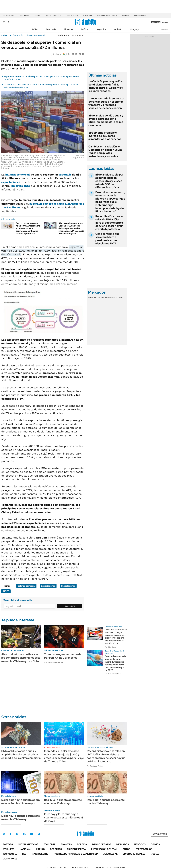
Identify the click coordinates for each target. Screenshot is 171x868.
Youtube (32, 834)
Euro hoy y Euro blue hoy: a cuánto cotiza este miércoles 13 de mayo (64, 818)
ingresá (165, 22)
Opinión (118, 29)
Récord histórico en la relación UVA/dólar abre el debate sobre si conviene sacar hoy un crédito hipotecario (28, 228)
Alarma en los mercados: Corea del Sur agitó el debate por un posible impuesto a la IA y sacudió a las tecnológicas (71, 228)
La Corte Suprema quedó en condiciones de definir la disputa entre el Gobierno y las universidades (106, 86)
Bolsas (101, 298)
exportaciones (11, 182)
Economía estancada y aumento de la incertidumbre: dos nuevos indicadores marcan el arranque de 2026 (115, 663)
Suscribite (70, 606)
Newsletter (165, 29)
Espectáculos (144, 849)
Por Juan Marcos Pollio (113, 674)
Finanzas (68, 29)
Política (85, 29)
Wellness (8, 849)
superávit (65, 175)
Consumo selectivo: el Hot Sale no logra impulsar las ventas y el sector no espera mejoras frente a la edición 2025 (116, 636)
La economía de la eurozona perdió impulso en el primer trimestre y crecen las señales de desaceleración (106, 103)
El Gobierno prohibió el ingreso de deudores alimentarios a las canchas (105, 136)
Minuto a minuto (54, 747)
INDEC (6, 591)
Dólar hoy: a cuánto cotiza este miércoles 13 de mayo (21, 818)
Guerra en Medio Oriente (107, 15)
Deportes (56, 849)
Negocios (101, 29)
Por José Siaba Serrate (54, 662)
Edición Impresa (76, 849)
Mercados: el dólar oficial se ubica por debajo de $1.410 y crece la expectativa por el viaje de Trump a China (64, 756)
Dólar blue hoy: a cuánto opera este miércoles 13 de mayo (21, 802)
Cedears (122, 298)
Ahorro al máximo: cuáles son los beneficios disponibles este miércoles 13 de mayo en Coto (21, 658)
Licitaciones (10, 859)
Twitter (4, 834)
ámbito (5, 35)
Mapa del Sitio (40, 854)
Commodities (111, 298)
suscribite (156, 22)
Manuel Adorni (72, 15)
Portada (8, 844)
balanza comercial (36, 35)
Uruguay (134, 29)
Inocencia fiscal (140, 15)
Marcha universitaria (54, 15)
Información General (104, 849)
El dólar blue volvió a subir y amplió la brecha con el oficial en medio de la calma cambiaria (106, 120)
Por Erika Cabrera (111, 647)
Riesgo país (88, 15)
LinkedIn (24, 834)
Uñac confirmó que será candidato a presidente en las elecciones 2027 (107, 239)
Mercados (123, 844)
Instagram (17, 834)
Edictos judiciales (134, 854)
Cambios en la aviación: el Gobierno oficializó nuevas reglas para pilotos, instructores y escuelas (105, 151)
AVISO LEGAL (110, 854)
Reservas (125, 15)
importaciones (20, 186)
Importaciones (68, 586)
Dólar (35, 29)
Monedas (92, 298)
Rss (24, 854)
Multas (155, 854)
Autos (126, 849)
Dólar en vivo (24, 15)
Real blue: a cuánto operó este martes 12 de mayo (106, 802)
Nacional (25, 849)
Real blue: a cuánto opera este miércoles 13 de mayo (63, 802)
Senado (37, 15)
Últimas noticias (28, 844)
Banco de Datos (102, 844)
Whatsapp (39, 834)
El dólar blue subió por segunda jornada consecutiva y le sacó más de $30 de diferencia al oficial (109, 181)
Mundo (41, 849)
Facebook (11, 834)
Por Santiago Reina (95, 766)
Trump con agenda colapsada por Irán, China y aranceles (63, 656)
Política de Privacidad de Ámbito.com (76, 854)
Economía (51, 29)
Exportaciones (48, 586)
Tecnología (10, 854)
